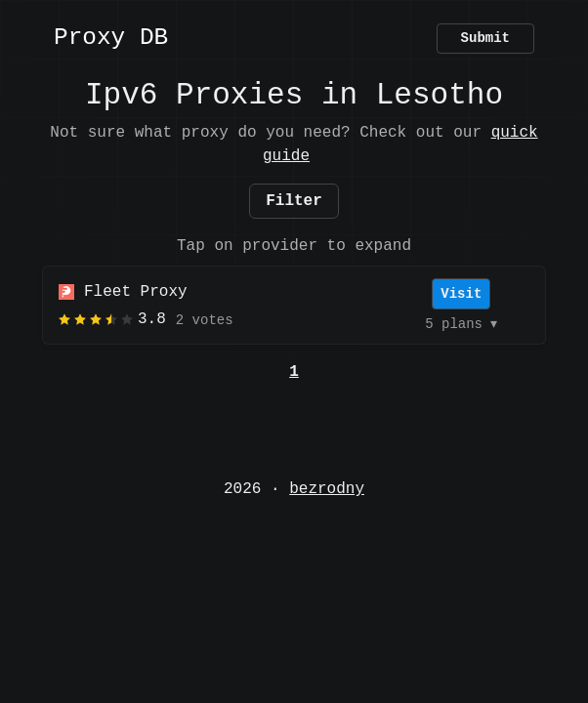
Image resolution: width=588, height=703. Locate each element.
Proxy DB (111, 39)
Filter (294, 201)
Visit (461, 294)
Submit (485, 39)
